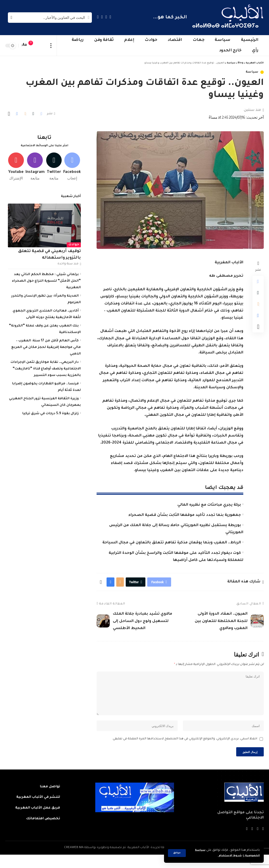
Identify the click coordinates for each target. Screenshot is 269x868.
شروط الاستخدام (225, 856)
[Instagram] (98, 17)
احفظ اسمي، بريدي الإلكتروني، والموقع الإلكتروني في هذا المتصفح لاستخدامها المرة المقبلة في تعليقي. (185, 750)
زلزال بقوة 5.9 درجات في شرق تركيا (51, 407)
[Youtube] (14, 164)
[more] (51, 46)
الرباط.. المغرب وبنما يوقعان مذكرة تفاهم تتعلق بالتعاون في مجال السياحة (172, 543)
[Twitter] (106, 17)
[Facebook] (110, 17)
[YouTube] (102, 17)
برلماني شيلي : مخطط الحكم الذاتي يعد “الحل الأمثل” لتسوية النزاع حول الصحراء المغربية (46, 281)
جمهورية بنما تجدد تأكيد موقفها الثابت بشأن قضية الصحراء (185, 515)
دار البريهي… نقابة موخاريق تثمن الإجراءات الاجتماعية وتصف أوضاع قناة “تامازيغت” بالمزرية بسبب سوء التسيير (46, 362)
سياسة (252, 72)
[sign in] (41, 46)
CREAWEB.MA (74, 861)
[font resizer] (25, 45)
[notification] (33, 46)
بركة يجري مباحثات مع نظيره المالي (209, 505)
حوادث (74, 244)
